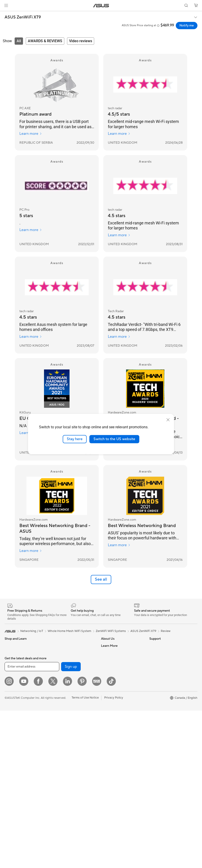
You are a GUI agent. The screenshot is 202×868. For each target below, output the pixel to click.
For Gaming (12, 687)
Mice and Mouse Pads (67, 742)
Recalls (106, 790)
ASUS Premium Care (115, 714)
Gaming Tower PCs (17, 728)
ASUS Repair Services (116, 721)
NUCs (9, 735)
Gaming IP (59, 790)
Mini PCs (10, 742)
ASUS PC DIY (159, 673)
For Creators (13, 673)
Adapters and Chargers (68, 769)
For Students (13, 680)
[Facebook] (38, 839)
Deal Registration (113, 755)
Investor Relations (113, 666)
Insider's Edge (159, 694)
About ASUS (110, 646)
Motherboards (14, 770)
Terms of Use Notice (85, 855)
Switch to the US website (114, 439)
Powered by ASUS (162, 701)
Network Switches (64, 707)
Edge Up (155, 687)
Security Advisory (113, 796)
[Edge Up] (97, 839)
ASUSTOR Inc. (111, 694)
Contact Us (109, 748)
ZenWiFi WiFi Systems (111, 631)
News (105, 673)
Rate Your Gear (160, 707)
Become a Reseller (162, 680)
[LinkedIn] (67, 839)
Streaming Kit (61, 756)
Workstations (14, 749)
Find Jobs (107, 652)
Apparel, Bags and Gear (68, 762)
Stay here (75, 439)
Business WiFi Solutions (68, 714)
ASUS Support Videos (116, 728)
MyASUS (107, 769)
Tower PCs (12, 722)
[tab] (19, 41)
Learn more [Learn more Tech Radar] (119, 337)
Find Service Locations (116, 762)
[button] (6, 5)
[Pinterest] (82, 839)
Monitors (11, 701)
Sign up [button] (71, 824)
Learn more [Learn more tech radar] (119, 134)
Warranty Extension (114, 803)
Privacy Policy (114, 855)
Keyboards (59, 735)
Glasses (10, 756)
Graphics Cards (15, 790)
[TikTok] (111, 839)
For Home (11, 660)
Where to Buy (110, 687)
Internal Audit (110, 659)
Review (166, 631)
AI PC (153, 660)
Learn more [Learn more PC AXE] (31, 134)
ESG (152, 646)
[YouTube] (24, 839)
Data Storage (61, 666)
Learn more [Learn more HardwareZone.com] (31, 551)
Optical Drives (62, 659)
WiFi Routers (61, 694)
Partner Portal (159, 666)
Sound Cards (61, 652)
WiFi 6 (56, 687)
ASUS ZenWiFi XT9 (23, 17)
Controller (59, 783)
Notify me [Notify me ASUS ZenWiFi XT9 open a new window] (187, 26)
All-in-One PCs (14, 715)
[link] (101, 6)
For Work (11, 667)
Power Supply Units (65, 646)
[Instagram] (9, 839)
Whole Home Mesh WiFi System (74, 701)
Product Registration (115, 776)
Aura (153, 735)
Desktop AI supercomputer (70, 721)
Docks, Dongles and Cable (70, 776)
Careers (106, 700)
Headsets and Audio (66, 749)
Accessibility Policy (162, 714)
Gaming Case (14, 777)
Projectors (12, 708)
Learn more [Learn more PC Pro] (31, 230)
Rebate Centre (111, 783)
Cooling (10, 783)
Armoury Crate (159, 728)
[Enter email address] (32, 824)
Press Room (109, 680)
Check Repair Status (115, 735)
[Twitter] (53, 839)
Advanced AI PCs (161, 721)
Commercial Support (115, 742)
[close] (168, 420)
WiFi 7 (56, 680)
